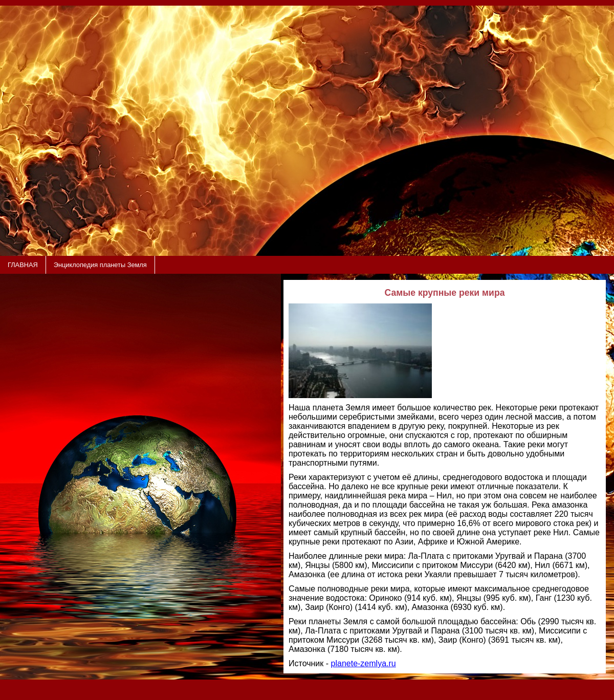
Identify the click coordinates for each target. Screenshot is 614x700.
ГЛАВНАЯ (23, 265)
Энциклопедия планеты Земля (100, 265)
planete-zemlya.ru (364, 663)
